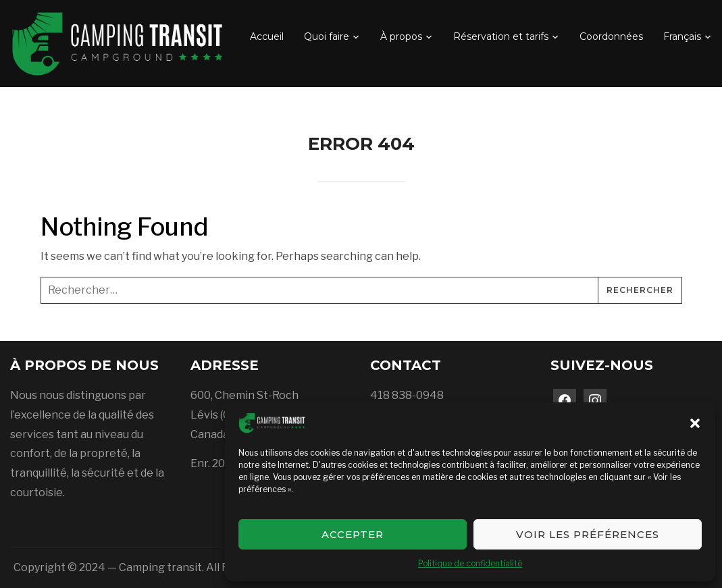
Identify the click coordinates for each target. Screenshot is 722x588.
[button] (695, 423)
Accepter (353, 534)
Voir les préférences (588, 534)
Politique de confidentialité (470, 563)
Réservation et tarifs (501, 36)
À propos (401, 36)
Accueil (267, 36)
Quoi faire (327, 36)
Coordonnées (611, 36)
